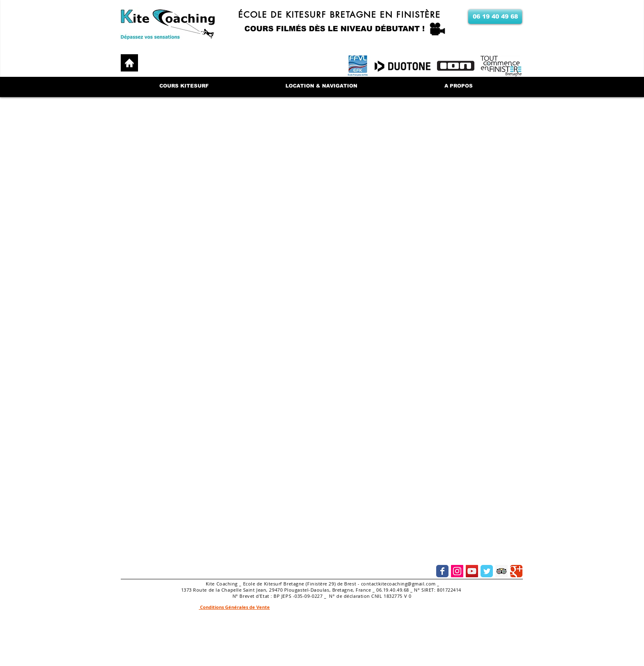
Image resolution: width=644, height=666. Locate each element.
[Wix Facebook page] (442, 571)
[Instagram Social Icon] (457, 571)
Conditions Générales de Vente (234, 607)
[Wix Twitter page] (487, 571)
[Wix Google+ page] (516, 571)
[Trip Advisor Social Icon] (501, 571)
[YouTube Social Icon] (472, 571)
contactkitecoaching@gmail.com (398, 584)
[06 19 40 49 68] (495, 17)
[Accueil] (129, 63)
